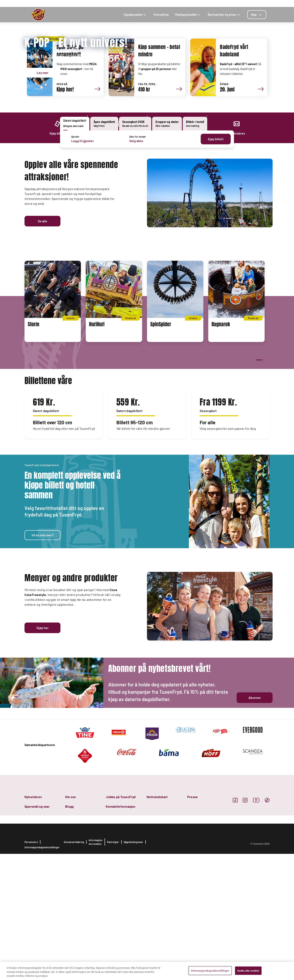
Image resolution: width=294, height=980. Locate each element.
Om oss (70, 923)
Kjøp (257, 15)
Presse (192, 923)
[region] (147, 971)
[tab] (257, 15)
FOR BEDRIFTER (248, 3)
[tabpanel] (147, 139)
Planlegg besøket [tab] (188, 15)
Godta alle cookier (248, 971)
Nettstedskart (157, 923)
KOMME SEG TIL (194, 3)
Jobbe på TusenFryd (121, 923)
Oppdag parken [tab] (135, 15)
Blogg (69, 933)
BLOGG (224, 3)
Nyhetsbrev (33, 923)
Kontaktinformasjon (121, 933)
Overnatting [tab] (161, 15)
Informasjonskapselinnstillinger (210, 971)
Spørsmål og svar (37, 933)
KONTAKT (212, 3)
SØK (233, 3)
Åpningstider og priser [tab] (224, 15)
